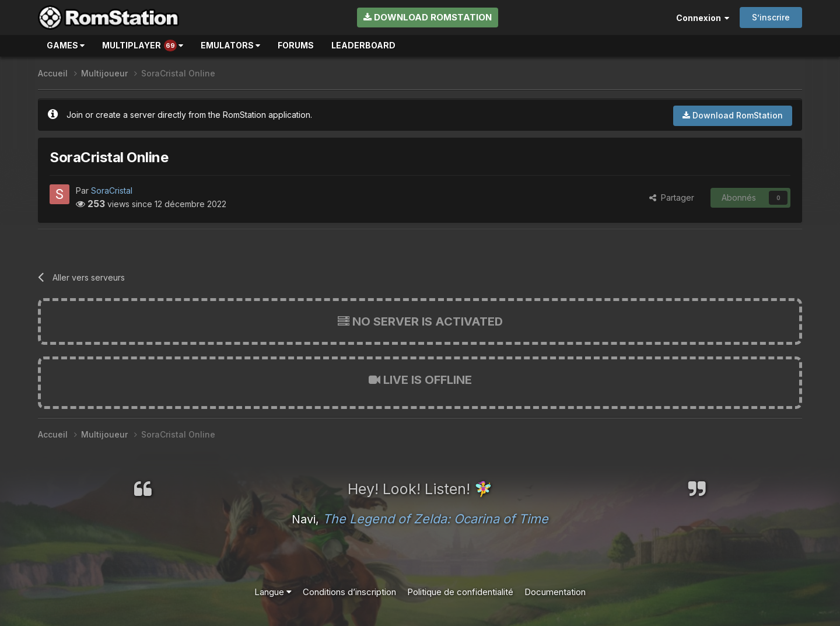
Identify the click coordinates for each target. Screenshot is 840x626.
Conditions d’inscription (349, 592)
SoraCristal (112, 190)
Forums (296, 45)
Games (66, 45)
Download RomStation (428, 17)
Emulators (230, 45)
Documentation (555, 592)
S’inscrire (771, 17)
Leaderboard (363, 45)
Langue (273, 592)
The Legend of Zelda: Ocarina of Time (435, 519)
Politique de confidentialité (460, 592)
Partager (672, 197)
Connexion (703, 18)
